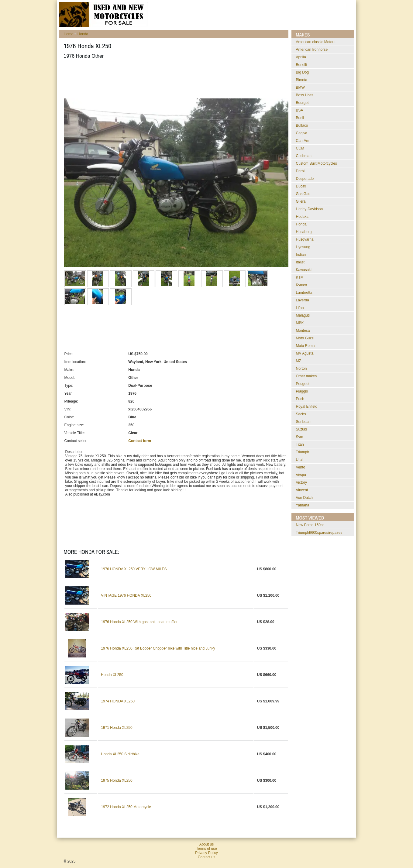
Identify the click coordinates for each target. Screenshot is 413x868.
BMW (300, 87)
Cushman (304, 156)
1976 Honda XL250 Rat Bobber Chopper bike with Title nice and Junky (158, 648)
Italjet (300, 262)
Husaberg (304, 232)
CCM (300, 148)
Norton (301, 369)
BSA (300, 110)
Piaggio (302, 391)
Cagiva (302, 133)
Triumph (303, 452)
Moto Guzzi (305, 338)
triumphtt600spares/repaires (319, 533)
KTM (300, 277)
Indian (301, 255)
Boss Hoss (305, 95)
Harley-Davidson (310, 209)
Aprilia (301, 57)
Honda (83, 34)
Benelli (301, 65)
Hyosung (303, 247)
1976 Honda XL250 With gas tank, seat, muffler (139, 622)
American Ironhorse (312, 50)
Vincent (302, 490)
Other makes (306, 376)
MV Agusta (305, 353)
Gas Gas (303, 194)
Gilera (301, 201)
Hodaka (302, 217)
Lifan (300, 308)
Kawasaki (304, 270)
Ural (299, 460)
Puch (300, 399)
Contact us (206, 857)
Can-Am (303, 141)
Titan (300, 444)
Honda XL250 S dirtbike (120, 754)
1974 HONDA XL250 (118, 701)
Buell (300, 118)
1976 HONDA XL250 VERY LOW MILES (134, 569)
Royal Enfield (307, 407)
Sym (300, 437)
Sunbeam (304, 422)
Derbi (300, 171)
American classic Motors (316, 42)
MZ (299, 361)
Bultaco (302, 125)
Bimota (302, 80)
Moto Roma (305, 346)
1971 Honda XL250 (117, 728)
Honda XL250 (112, 675)
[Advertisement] (174, 79)
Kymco (302, 285)
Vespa (301, 475)
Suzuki (301, 429)
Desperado (305, 179)
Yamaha (303, 505)
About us (206, 844)
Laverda (303, 300)
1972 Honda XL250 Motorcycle (126, 807)
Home (69, 34)
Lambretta (304, 293)
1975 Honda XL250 (117, 781)
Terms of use (206, 849)
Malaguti (303, 315)
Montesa (303, 331)
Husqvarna (305, 239)
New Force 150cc (310, 525)
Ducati (301, 186)
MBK (300, 323)
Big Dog (303, 72)
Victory (301, 482)
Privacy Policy (206, 853)
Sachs (301, 414)
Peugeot (303, 384)
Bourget (302, 103)
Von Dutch (304, 498)
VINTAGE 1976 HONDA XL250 (126, 595)
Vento (301, 467)
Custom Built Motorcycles (317, 163)
